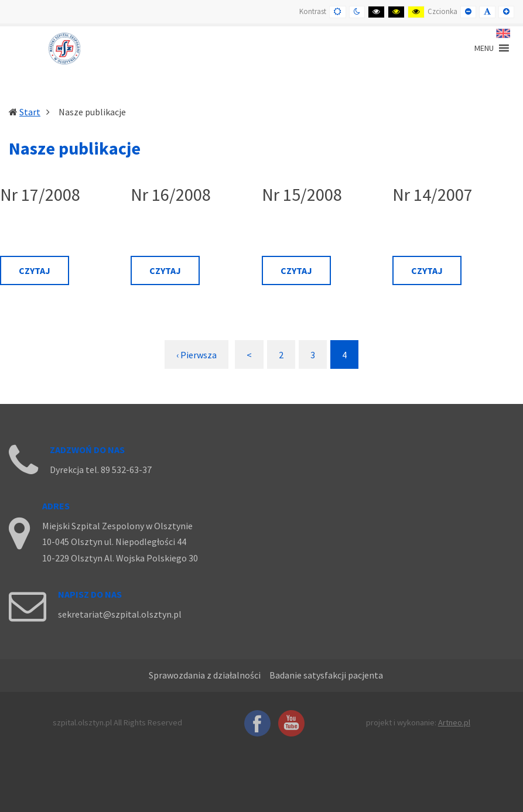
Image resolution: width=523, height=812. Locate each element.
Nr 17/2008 (40, 195)
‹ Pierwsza (196, 355)
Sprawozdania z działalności (205, 675)
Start (30, 112)
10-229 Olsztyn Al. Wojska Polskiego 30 (120, 558)
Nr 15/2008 (302, 195)
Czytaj (35, 270)
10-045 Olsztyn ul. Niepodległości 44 (114, 542)
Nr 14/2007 (433, 195)
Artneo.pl (454, 722)
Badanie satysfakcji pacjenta (326, 675)
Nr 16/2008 (171, 195)
